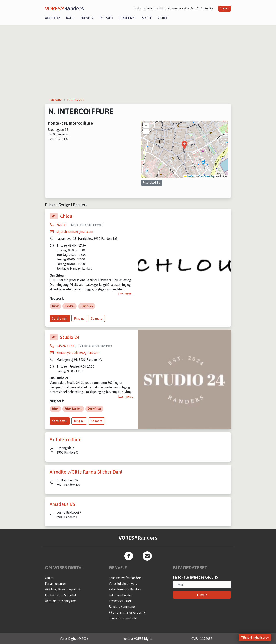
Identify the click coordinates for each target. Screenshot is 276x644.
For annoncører (55, 584)
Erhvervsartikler (120, 601)
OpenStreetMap (206, 176)
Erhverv (87, 18)
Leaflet (189, 176)
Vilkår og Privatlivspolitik (63, 589)
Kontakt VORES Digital (60, 595)
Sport (147, 18)
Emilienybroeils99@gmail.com (78, 353)
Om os (49, 578)
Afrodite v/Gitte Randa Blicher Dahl (86, 472)
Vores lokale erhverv (123, 584)
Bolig (70, 18)
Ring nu (79, 318)
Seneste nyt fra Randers (125, 578)
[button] (184, 145)
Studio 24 (70, 337)
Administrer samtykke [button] (60, 601)
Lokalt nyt (127, 18)
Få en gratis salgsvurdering (127, 612)
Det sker (106, 18)
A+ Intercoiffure (66, 439)
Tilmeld (225, 8)
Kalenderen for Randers (125, 589)
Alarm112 (53, 18)
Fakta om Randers (121, 595)
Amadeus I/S (62, 504)
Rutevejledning (152, 183)
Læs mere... (126, 294)
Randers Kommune (122, 607)
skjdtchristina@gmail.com (75, 232)
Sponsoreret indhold (123, 618)
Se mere (97, 318)
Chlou (66, 216)
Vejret (163, 18)
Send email (60, 318)
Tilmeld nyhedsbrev (255, 637)
